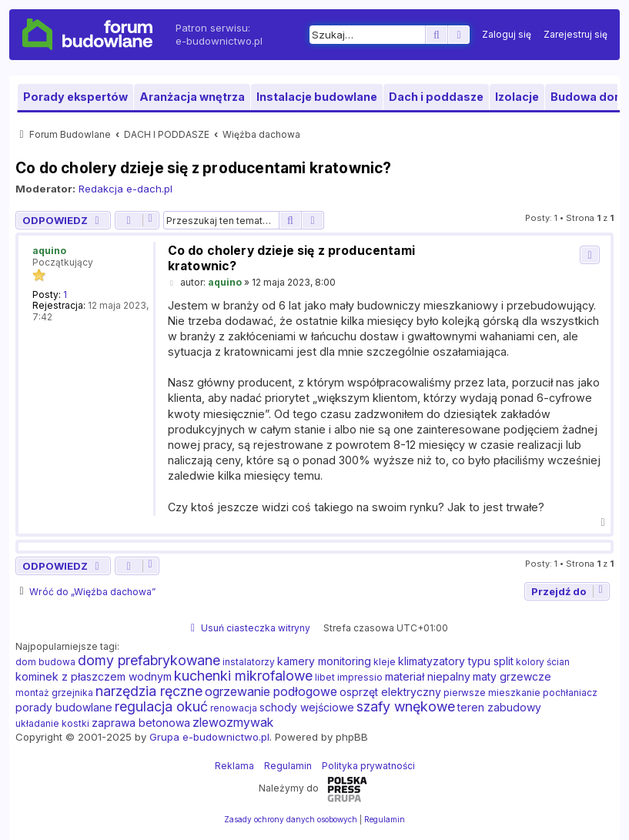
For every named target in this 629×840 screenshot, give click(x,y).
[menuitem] (507, 35)
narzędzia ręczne (149, 691)
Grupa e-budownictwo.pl (209, 737)
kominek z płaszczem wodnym (94, 676)
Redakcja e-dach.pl (125, 189)
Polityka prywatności (368, 766)
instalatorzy (249, 662)
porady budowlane (64, 707)
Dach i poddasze (436, 97)
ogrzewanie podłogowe (271, 691)
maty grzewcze (512, 676)
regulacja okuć (161, 707)
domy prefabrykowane (149, 661)
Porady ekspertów (75, 97)
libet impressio (349, 677)
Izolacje (517, 97)
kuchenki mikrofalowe (243, 676)
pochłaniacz (570, 693)
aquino (49, 251)
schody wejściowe (307, 707)
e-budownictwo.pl (219, 41)
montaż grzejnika (54, 693)
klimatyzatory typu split (456, 661)
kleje (385, 662)
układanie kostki (52, 723)
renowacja (234, 708)
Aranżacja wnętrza (192, 97)
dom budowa (45, 662)
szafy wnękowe (406, 707)
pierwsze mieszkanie (492, 693)
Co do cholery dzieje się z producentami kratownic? (204, 168)
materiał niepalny (428, 676)
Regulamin (288, 766)
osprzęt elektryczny (390, 692)
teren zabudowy (499, 707)
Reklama (234, 766)
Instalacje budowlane (317, 97)
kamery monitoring (324, 661)
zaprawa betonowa (141, 723)
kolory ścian (543, 662)
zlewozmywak (233, 722)
